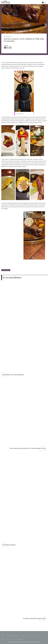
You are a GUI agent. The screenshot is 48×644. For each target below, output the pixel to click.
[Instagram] (10, 48)
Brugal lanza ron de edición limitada (13, 375)
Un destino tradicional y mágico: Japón (34, 618)
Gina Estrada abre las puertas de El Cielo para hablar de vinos (28, 448)
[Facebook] (5, 48)
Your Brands (5, 373)
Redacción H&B (6, 377)
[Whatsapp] (8, 48)
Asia (45, 617)
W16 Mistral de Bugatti (9, 545)
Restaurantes (8, 37)
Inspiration (43, 447)
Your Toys (4, 543)
